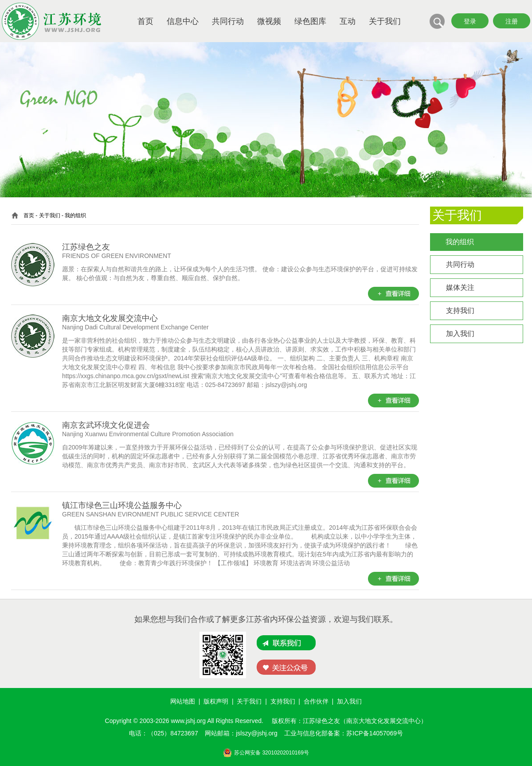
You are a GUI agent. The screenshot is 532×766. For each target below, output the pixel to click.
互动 (348, 21)
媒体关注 (460, 287)
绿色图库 (310, 21)
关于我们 (385, 21)
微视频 (269, 21)
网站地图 (183, 701)
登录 (470, 21)
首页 (145, 21)
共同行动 (228, 21)
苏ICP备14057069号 (375, 733)
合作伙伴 (316, 701)
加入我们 (460, 334)
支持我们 (460, 311)
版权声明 (216, 701)
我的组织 (460, 242)
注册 (512, 21)
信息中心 (183, 21)
